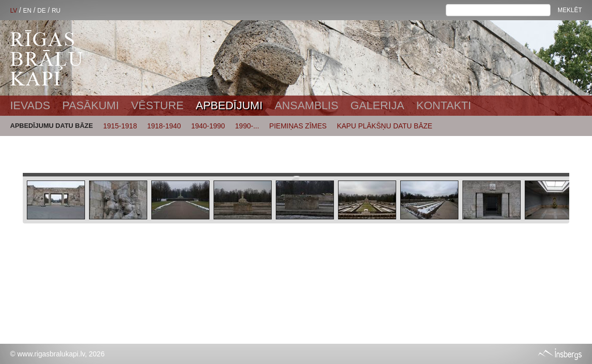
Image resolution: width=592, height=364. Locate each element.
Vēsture (157, 105)
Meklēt (570, 10)
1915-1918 (120, 126)
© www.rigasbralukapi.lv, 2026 (57, 354)
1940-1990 (208, 126)
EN (27, 11)
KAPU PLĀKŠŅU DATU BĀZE (385, 126)
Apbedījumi (229, 105)
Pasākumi (91, 105)
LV (14, 11)
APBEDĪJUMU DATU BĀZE (52, 126)
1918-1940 (164, 126)
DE (42, 11)
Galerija (377, 105)
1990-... (247, 126)
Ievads (30, 105)
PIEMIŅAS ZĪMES (298, 126)
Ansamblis (307, 105)
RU (56, 11)
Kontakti (444, 105)
